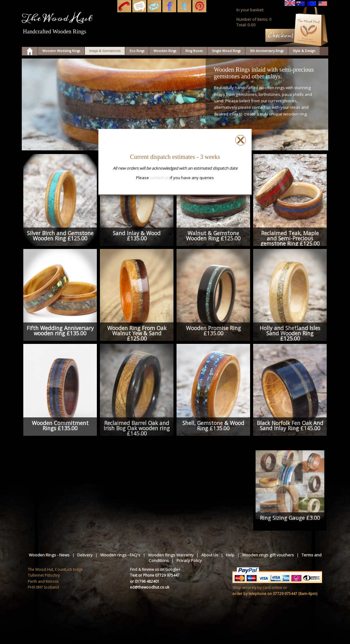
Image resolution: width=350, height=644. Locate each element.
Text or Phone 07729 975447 (155, 575)
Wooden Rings (165, 51)
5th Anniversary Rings (267, 51)
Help (230, 555)
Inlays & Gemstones (105, 51)
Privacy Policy (189, 560)
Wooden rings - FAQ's (120, 555)
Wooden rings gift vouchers (268, 555)
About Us (210, 555)
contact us (159, 178)
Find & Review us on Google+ (155, 569)
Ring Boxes (194, 51)
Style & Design (304, 51)
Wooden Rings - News (49, 555)
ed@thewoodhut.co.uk (150, 587)
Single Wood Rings (226, 51)
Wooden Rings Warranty (171, 555)
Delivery (85, 555)
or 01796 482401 (145, 581)
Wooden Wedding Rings (61, 51)
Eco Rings (137, 51)
